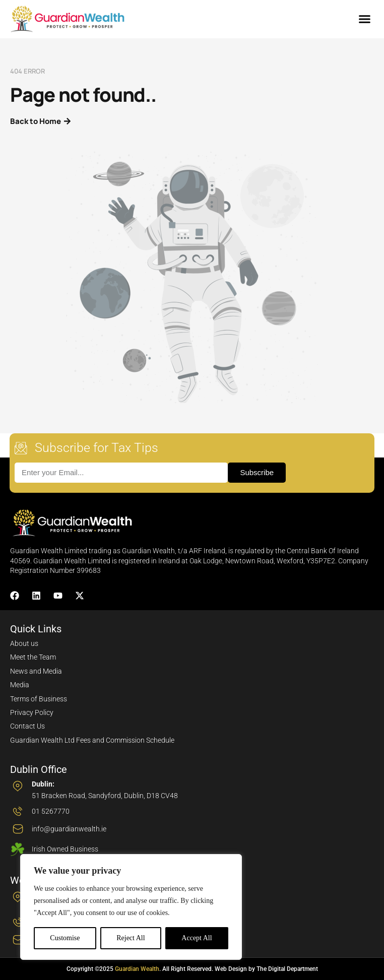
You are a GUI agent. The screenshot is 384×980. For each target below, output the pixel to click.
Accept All (197, 938)
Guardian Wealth (137, 969)
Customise (65, 938)
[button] (365, 19)
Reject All (131, 938)
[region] (131, 907)
